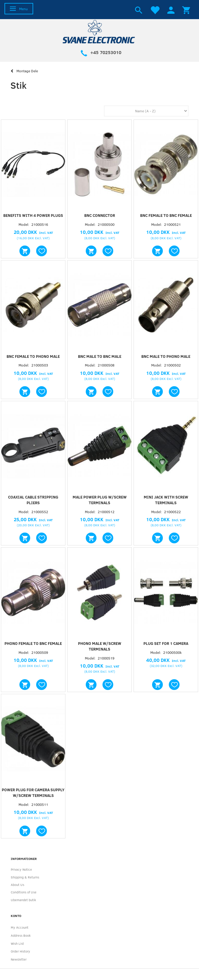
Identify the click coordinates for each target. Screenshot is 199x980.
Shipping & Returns (25, 877)
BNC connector (100, 215)
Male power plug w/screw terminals (100, 500)
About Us (17, 885)
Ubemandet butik (23, 900)
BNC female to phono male (33, 356)
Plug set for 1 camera (166, 643)
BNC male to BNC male (100, 356)
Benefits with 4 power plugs (33, 215)
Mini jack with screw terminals (166, 500)
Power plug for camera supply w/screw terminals (33, 793)
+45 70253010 (106, 52)
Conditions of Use (24, 892)
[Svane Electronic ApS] (99, 31)
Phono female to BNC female (33, 643)
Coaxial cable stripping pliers (33, 500)
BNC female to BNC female (166, 215)
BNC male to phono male (166, 356)
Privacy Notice (21, 869)
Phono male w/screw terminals (100, 646)
